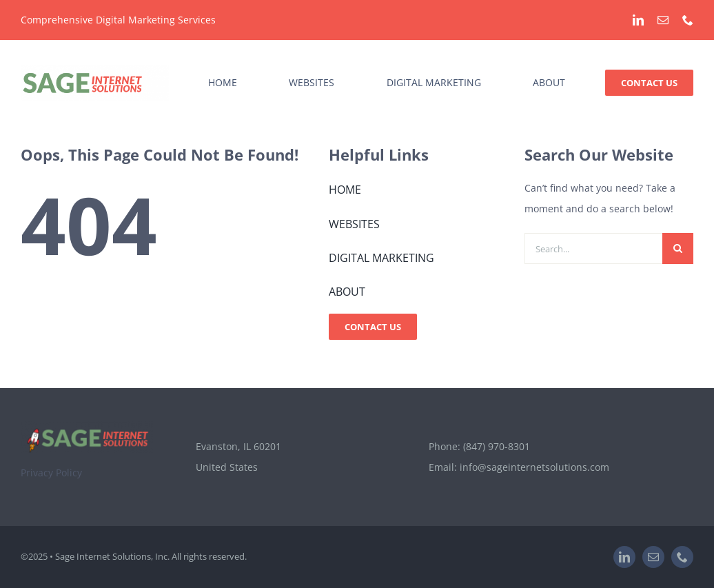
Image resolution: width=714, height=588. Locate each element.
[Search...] (593, 249)
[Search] (678, 249)
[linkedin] (638, 20)
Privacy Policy (51, 473)
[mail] (663, 20)
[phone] (688, 20)
